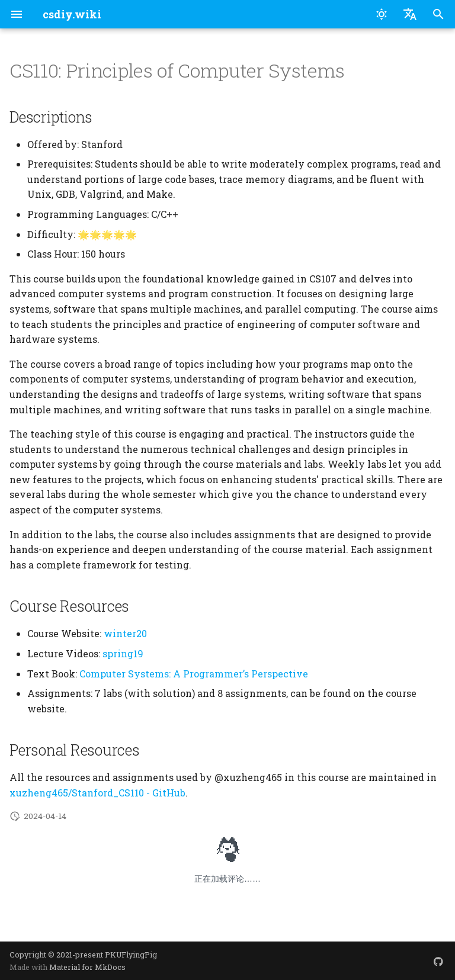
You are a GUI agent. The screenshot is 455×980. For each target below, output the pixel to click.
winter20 (125, 633)
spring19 (123, 653)
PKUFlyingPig (131, 955)
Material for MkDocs (87, 967)
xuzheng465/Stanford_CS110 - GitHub (97, 793)
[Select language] (410, 14)
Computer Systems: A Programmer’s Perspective (194, 674)
